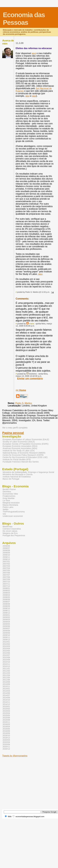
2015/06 (6, 718)
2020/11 (6, 747)
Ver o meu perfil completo (15, 428)
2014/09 (6, 698)
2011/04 (6, 675)
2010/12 (6, 666)
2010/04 (6, 648)
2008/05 (6, 597)
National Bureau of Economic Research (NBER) (24, 453)
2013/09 (6, 684)
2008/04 (6, 595)
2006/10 (6, 555)
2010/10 (6, 662)
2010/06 (6, 653)
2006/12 (6, 559)
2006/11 (6, 557)
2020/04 (6, 742)
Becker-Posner (9, 489)
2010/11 (6, 664)
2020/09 (6, 744)
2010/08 (6, 657)
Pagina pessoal (13, 433)
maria (32, 324)
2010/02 (6, 644)
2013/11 (6, 686)
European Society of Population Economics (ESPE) (26, 444)
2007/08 (6, 577)
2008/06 (6, 599)
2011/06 (6, 680)
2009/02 (6, 617)
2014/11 (6, 702)
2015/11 (6, 722)
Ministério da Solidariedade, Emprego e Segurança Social (28, 472)
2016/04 (6, 727)
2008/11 (6, 611)
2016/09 (6, 731)
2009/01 (6, 615)
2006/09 (6, 553)
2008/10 (6, 608)
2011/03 (6, 673)
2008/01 (6, 588)
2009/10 (6, 635)
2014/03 (6, 691)
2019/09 (6, 733)
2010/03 (6, 646)
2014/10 (6, 700)
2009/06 (6, 626)
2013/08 (6, 682)
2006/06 (6, 546)
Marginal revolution (11, 503)
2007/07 (6, 575)
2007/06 (6, 573)
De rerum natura (10, 531)
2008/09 (6, 606)
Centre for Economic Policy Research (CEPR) (23, 455)
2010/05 (6, 651)
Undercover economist (13, 516)
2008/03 (6, 593)
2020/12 (6, 749)
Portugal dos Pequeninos (14, 535)
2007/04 (6, 568)
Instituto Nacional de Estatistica (17, 477)
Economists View (10, 494)
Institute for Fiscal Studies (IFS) (17, 460)
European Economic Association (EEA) (20, 446)
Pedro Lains (8, 507)
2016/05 (6, 729)
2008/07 (6, 602)
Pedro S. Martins (24, 403)
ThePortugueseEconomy (14, 512)
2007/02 (6, 564)
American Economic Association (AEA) (20, 448)
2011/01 (6, 669)
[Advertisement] (26, 783)
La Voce (6, 500)
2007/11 (6, 584)
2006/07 (6, 548)
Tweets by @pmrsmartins (15, 756)
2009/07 (6, 628)
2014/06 (6, 693)
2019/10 (6, 735)
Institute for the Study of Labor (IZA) (19, 451)
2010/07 (6, 655)
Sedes (5, 509)
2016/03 (6, 724)
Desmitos (7, 492)
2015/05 (6, 715)
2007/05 (6, 570)
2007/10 (6, 582)
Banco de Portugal (11, 479)
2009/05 (6, 624)
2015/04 (6, 713)
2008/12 (6, 613)
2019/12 (6, 738)
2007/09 (6, 579)
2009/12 (6, 640)
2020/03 (6, 740)
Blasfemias (8, 527)
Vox (4, 514)
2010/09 (6, 660)
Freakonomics (9, 496)
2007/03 (6, 566)
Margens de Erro (10, 533)
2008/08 (6, 604)
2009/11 (6, 637)
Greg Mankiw (9, 498)
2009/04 (6, 622)
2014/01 (6, 689)
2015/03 (6, 711)
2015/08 (6, 720)
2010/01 (6, 642)
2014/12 (6, 704)
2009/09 (6, 633)
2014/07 (6, 695)
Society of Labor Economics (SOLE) (19, 442)
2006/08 (6, 550)
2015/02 (6, 709)
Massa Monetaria (10, 505)
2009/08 (6, 631)
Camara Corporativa (12, 529)
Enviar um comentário (30, 379)
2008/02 (6, 591)
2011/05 (6, 677)
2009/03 (6, 620)
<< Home (21, 390)
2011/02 (6, 671)
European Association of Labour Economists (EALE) (26, 439)
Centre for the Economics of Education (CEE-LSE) (25, 457)
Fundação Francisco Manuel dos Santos (21, 462)
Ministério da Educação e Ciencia (18, 474)
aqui (34, 53)
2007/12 (6, 586)
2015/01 (6, 706)
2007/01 (6, 562)
